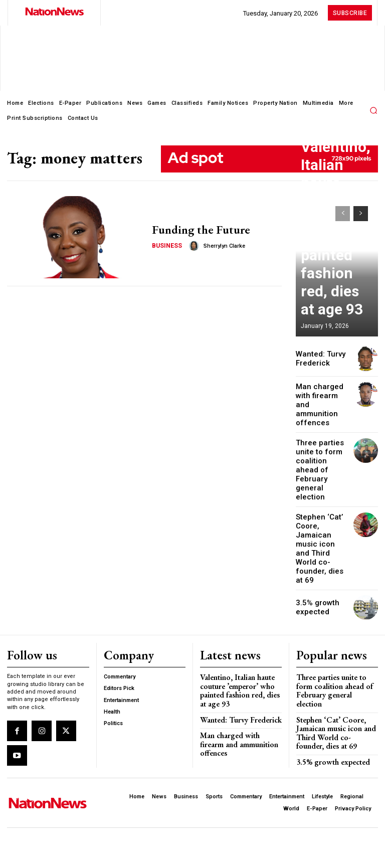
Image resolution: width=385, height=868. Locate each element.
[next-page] (361, 214)
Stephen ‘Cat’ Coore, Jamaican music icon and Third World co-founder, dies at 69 (321, 501)
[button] (373, 110)
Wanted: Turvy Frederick (316, 359)
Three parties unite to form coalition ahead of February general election (320, 446)
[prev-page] (343, 214)
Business (166, 244)
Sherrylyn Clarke (221, 245)
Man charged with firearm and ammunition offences (322, 399)
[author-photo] (192, 245)
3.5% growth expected (314, 547)
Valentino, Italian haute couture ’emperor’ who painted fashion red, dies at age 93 (336, 294)
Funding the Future (195, 230)
